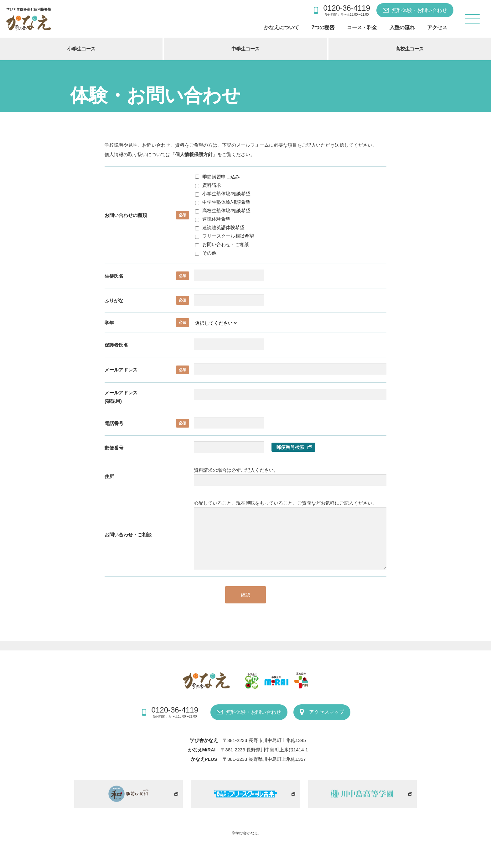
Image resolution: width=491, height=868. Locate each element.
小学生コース (81, 49)
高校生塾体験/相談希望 (223, 210)
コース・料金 (362, 27)
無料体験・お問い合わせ (420, 10)
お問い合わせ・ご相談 (222, 244)
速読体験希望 (213, 219)
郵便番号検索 (290, 447)
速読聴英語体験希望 (220, 227)
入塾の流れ (402, 27)
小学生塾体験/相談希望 (223, 194)
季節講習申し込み (217, 177)
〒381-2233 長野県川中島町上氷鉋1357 (264, 759)
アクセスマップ (327, 712)
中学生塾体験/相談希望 (223, 202)
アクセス (437, 27)
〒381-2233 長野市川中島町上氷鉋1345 (264, 740)
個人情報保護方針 (194, 154)
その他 (206, 253)
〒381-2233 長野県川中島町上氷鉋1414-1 (264, 750)
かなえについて (282, 27)
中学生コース (246, 49)
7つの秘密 (323, 27)
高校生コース (410, 49)
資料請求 (208, 185)
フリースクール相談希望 (225, 236)
